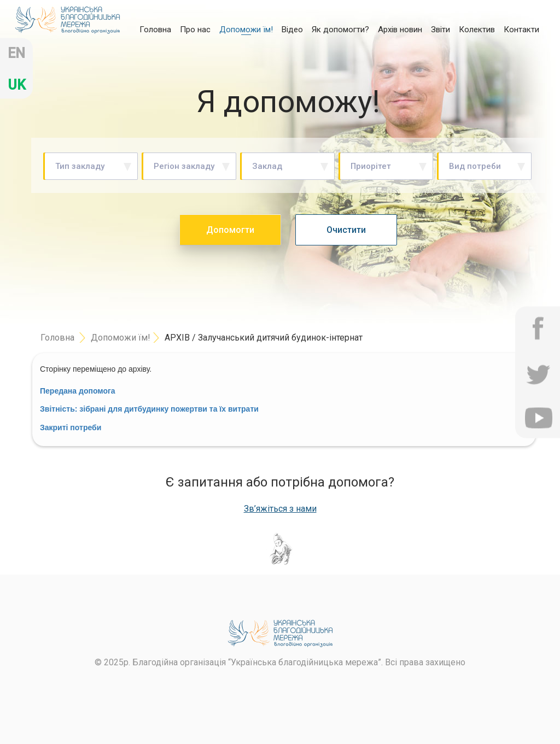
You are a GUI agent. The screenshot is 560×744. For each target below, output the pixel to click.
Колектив (477, 30)
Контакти (521, 30)
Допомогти (230, 230)
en (16, 53)
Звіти (441, 30)
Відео (292, 30)
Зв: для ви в (149, 409)
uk (17, 85)
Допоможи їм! (246, 30)
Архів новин (400, 30)
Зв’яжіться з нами (280, 509)
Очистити (346, 230)
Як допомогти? (340, 30)
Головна (155, 29)
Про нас (195, 30)
